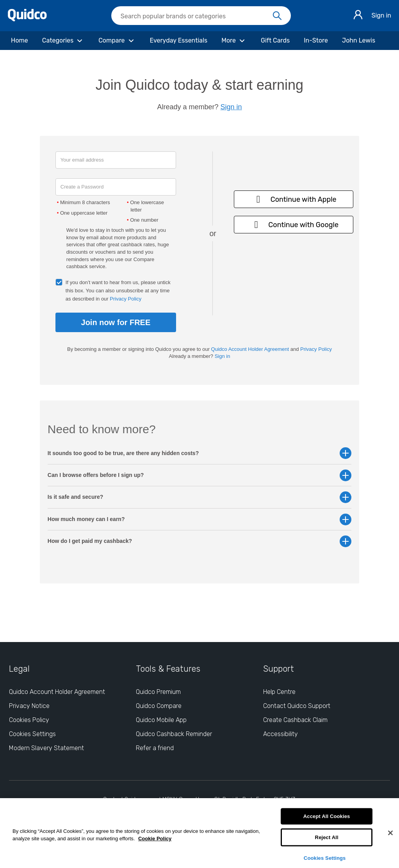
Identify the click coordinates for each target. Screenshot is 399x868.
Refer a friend (155, 748)
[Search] (277, 16)
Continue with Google (294, 225)
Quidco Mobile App (161, 720)
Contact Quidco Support (297, 706)
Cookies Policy (29, 720)
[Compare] (117, 41)
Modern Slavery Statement (46, 748)
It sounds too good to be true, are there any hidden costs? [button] (199, 453)
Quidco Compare (159, 706)
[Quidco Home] (27, 19)
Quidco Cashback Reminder (174, 734)
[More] (234, 41)
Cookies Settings (325, 858)
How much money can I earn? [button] (199, 519)
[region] (199, 833)
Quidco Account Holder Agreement (250, 349)
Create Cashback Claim (295, 720)
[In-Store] (316, 41)
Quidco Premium (158, 692)
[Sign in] (358, 16)
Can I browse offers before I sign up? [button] (199, 475)
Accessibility (281, 734)
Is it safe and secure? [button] (199, 497)
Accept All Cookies (327, 816)
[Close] (390, 833)
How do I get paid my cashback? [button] (199, 541)
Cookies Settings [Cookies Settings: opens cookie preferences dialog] (32, 734)
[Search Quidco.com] (196, 16)
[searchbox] (201, 16)
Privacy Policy (126, 299)
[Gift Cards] (275, 41)
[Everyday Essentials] (179, 41)
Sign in (381, 15)
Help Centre (279, 692)
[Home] (20, 41)
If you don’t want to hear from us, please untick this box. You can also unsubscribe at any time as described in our (118, 291)
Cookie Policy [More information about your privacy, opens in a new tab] (155, 839)
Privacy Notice (29, 706)
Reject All (327, 837)
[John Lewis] (359, 41)
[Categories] (63, 41)
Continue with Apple (294, 199)
